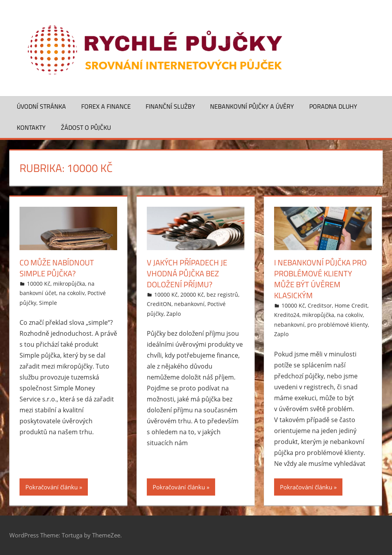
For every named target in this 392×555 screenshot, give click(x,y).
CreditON (159, 304)
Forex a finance (106, 106)
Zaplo (174, 314)
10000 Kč (39, 284)
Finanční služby (170, 106)
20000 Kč (192, 295)
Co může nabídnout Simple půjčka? (57, 268)
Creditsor (320, 305)
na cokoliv (72, 293)
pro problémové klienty (338, 325)
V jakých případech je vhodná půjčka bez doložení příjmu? (187, 273)
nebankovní (189, 304)
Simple (48, 303)
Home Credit (351, 305)
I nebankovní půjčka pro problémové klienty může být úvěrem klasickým (320, 279)
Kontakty (31, 127)
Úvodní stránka (41, 106)
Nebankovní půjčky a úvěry (252, 106)
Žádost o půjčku (86, 127)
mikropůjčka (69, 284)
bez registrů (222, 295)
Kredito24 (287, 315)
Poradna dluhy (333, 106)
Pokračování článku (52, 487)
